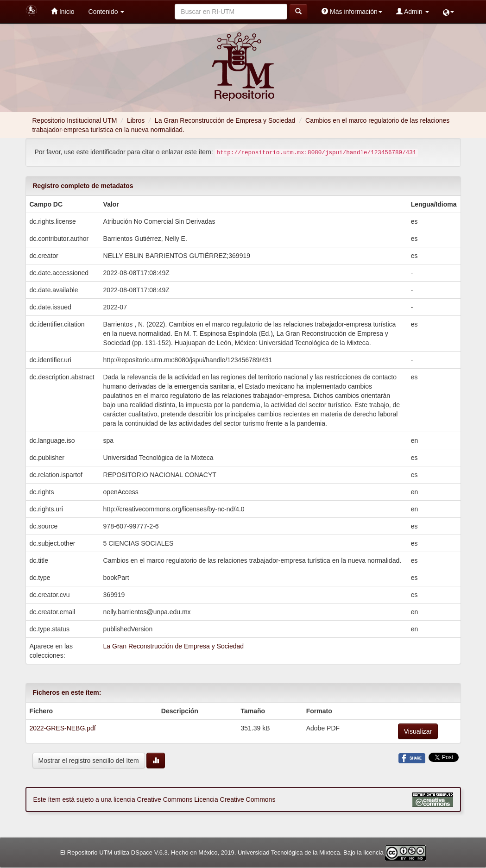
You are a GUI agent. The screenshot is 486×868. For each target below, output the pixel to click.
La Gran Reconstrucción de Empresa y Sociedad (225, 120)
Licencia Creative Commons (235, 799)
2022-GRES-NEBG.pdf (63, 728)
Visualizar (418, 731)
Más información (352, 11)
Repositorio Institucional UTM (75, 120)
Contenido (107, 12)
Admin (413, 11)
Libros (136, 120)
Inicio (63, 11)
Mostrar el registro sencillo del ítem (89, 761)
